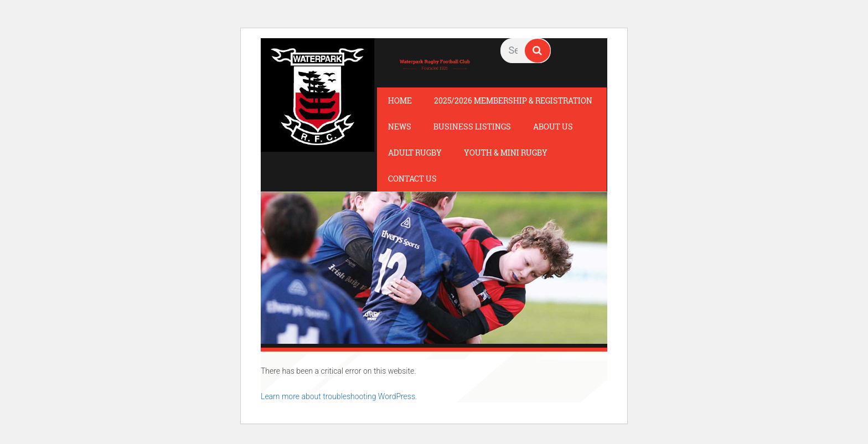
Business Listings (472, 127)
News (400, 127)
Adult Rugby (415, 153)
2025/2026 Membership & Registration (513, 100)
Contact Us (412, 179)
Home (400, 100)
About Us (553, 127)
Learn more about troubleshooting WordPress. (339, 396)
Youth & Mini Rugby (506, 153)
